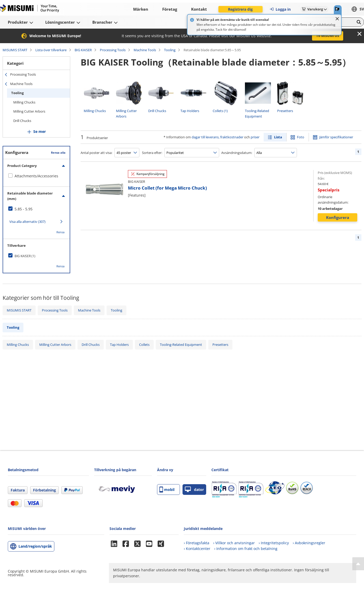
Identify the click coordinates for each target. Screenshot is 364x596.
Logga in (280, 9)
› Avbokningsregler (309, 543)
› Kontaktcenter (197, 549)
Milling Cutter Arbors (29, 111)
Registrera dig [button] (240, 9)
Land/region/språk (35, 546)
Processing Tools (113, 50)
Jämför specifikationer (336, 137)
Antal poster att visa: (96, 153)
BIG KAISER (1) (25, 256)
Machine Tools (145, 50)
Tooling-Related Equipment (181, 345)
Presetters (220, 345)
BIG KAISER (83, 50)
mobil (167, 490)
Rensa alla (58, 153)
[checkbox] (36, 176)
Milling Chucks (24, 102)
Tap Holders (119, 345)
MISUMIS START (15, 50)
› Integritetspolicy (274, 543)
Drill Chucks (22, 121)
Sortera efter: (152, 153)
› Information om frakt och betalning (246, 549)
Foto (301, 137)
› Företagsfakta (197, 543)
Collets (144, 345)
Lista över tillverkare (51, 50)
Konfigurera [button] (338, 217)
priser (255, 137)
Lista (278, 137)
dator (194, 490)
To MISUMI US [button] (328, 36)
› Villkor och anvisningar (234, 543)
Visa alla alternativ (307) (27, 222)
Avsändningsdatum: (237, 153)
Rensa (60, 232)
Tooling (170, 50)
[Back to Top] (358, 564)
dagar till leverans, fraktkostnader (217, 137)
